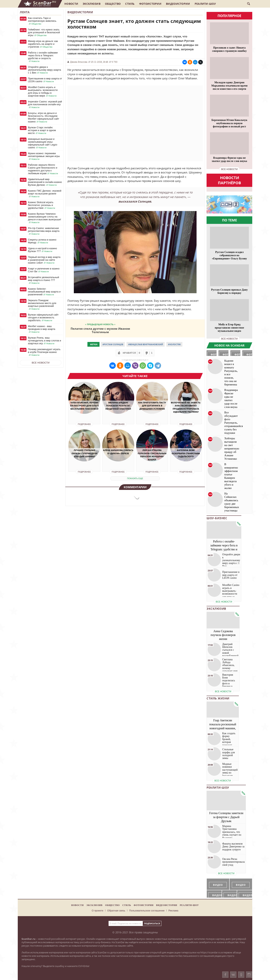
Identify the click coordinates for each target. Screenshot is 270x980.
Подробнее (84, 424)
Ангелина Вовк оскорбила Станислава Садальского (186, 453)
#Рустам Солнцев (113, 344)
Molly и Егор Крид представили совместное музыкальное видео (229, 328)
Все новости (41, 363)
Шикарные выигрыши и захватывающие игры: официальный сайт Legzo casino (43, 143)
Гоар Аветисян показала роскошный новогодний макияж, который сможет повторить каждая (223, 728)
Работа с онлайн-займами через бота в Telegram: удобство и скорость (43, 57)
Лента (25, 12)
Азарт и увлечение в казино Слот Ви (44, 270)
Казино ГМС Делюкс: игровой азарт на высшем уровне (45, 194)
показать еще (135, 478)
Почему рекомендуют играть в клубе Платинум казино (44, 352)
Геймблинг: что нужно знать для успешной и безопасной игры (44, 32)
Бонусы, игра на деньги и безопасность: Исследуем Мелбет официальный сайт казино (44, 117)
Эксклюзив (92, 4)
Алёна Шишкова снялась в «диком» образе (118, 452)
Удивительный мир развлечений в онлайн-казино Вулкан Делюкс (45, 182)
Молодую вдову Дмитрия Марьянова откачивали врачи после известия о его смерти (229, 86)
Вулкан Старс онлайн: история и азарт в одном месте (42, 130)
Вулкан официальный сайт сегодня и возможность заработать (43, 318)
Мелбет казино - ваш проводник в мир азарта (42, 329)
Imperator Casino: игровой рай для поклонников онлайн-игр (45, 104)
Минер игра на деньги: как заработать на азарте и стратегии (43, 44)
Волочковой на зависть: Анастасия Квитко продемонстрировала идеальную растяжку (186, 407)
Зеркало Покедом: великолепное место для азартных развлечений (42, 305)
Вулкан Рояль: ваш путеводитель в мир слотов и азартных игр (44, 341)
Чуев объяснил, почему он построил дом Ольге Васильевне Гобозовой (84, 406)
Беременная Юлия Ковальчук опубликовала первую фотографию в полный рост (229, 123)
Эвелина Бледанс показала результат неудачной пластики (118, 406)
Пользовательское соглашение (147, 911)
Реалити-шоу (205, 4)
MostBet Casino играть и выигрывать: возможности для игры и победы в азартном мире (43, 92)
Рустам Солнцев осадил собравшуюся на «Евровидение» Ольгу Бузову (229, 255)
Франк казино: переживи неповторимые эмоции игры (44, 156)
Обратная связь (116, 911)
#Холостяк (174, 344)
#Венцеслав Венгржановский (146, 344)
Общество (113, 4)
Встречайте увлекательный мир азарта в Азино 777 (44, 280)
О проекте (98, 911)
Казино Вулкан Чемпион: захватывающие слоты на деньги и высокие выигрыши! (44, 218)
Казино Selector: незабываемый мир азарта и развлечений (44, 292)
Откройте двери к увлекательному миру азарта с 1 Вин (44, 70)
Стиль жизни (218, 698)
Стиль (130, 4)
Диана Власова (79, 62)
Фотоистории (150, 4)
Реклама (173, 911)
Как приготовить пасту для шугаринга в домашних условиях (152, 406)
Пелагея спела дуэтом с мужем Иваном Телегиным (100, 330)
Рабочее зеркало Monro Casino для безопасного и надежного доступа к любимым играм (43, 169)
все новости (229, 169)
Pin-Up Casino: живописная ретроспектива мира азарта (44, 231)
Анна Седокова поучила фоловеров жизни (223, 635)
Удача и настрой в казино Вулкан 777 (42, 250)
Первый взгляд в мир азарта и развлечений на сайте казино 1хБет (44, 260)
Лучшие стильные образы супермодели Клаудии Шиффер (84, 453)
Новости (71, 4)
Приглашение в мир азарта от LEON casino (45, 80)
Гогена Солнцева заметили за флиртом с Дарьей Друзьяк (226, 817)
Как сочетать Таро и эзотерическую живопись (42, 21)
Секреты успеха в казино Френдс (42, 241)
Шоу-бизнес (217, 518)
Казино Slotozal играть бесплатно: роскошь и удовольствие (42, 205)
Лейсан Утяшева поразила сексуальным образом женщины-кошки (152, 455)
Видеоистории (178, 4)
